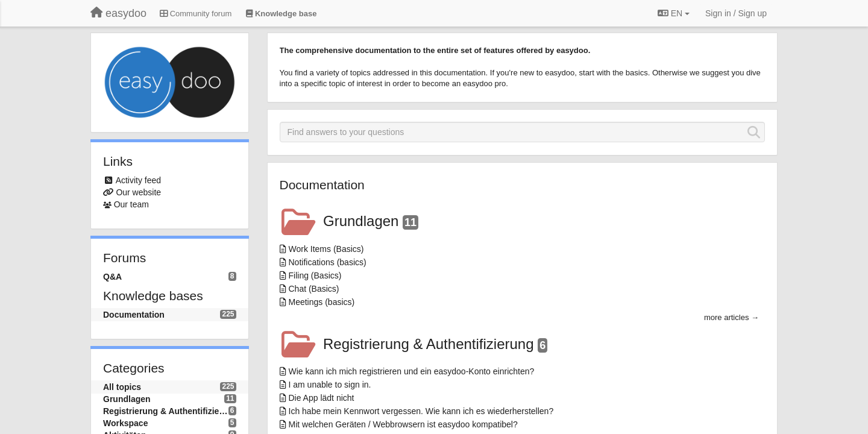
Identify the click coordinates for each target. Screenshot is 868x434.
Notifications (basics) (328, 262)
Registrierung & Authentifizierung (166, 411)
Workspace (125, 423)
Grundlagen (127, 399)
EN (674, 13)
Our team (131, 204)
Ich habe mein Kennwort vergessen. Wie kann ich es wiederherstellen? (421, 411)
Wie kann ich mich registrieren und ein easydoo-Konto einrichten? (412, 371)
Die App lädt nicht (322, 398)
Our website (138, 192)
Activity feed (138, 180)
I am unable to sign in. (330, 385)
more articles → (731, 317)
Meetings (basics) (322, 302)
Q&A (112, 277)
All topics (122, 387)
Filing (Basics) (315, 275)
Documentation (134, 315)
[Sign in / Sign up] (736, 13)
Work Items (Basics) (326, 249)
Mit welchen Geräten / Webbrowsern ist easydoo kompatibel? (403, 424)
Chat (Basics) (314, 289)
